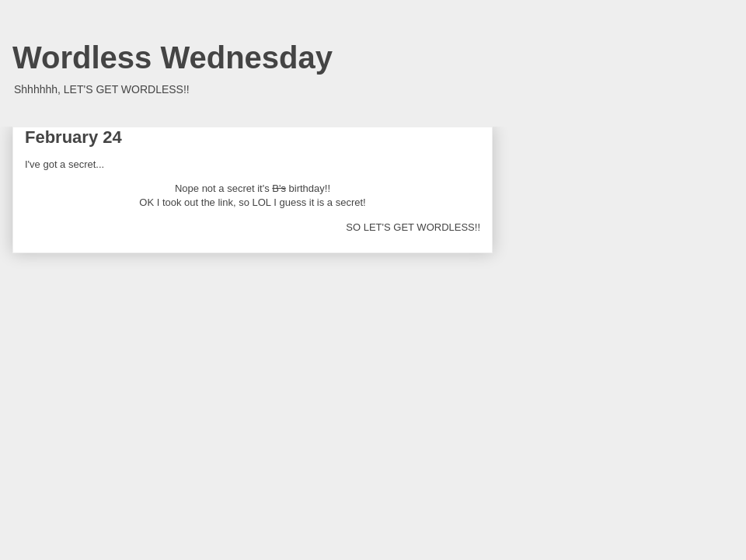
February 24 (73, 137)
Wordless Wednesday (173, 57)
